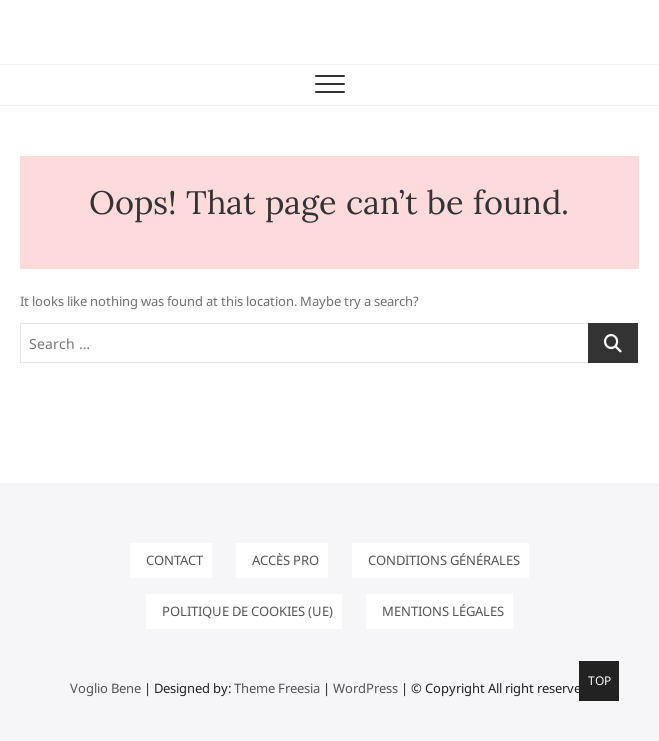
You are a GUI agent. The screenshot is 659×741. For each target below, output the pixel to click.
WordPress (365, 688)
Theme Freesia (277, 688)
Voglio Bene (105, 688)
